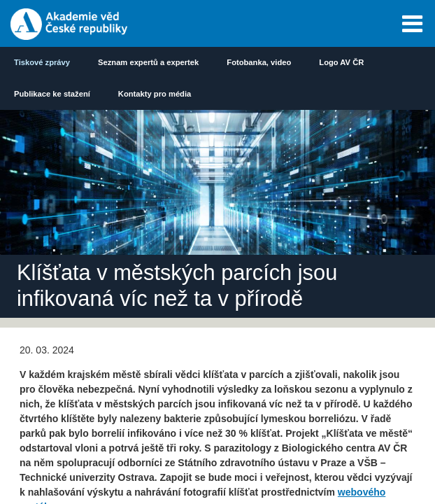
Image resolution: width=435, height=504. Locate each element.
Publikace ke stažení (52, 94)
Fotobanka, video (259, 62)
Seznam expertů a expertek (148, 62)
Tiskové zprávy (42, 62)
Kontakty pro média (155, 94)
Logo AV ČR (341, 62)
